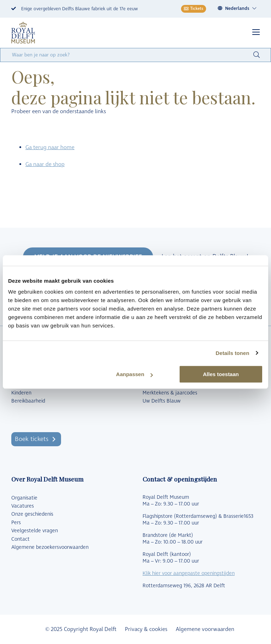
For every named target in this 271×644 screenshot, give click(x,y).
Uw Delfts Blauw (162, 401)
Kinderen (21, 393)
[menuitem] (241, 9)
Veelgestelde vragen (35, 531)
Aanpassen (134, 374)
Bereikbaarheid (28, 401)
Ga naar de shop (45, 164)
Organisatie (24, 498)
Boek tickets (32, 439)
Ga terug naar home (50, 148)
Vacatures (23, 506)
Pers (16, 523)
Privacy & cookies (146, 629)
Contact (20, 539)
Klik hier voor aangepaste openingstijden (189, 574)
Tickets (194, 9)
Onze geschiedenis (32, 514)
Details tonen (232, 353)
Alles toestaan (221, 374)
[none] (238, 9)
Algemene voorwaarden (205, 629)
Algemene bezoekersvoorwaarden (50, 547)
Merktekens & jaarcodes (170, 393)
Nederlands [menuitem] (237, 9)
